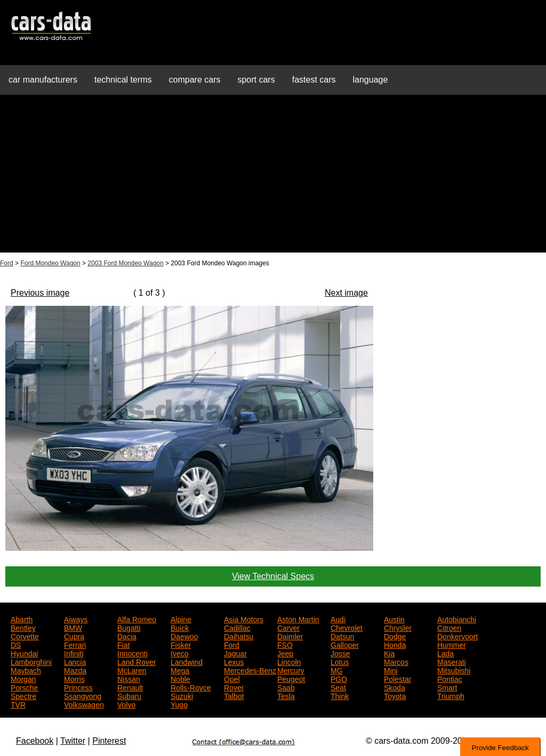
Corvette (25, 636)
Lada (445, 653)
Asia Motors (244, 619)
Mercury (291, 670)
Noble (180, 678)
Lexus (234, 661)
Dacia (127, 636)
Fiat (123, 644)
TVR (18, 704)
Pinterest (109, 741)
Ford (7, 263)
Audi (338, 619)
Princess (78, 687)
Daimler (290, 636)
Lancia (75, 661)
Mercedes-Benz (250, 670)
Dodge (395, 636)
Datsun (342, 636)
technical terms (123, 80)
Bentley (23, 627)
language (371, 80)
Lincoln (289, 661)
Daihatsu (239, 636)
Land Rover (136, 661)
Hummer (452, 644)
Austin (394, 619)
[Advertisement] (273, 178)
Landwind (187, 661)
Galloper (345, 644)
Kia (389, 653)
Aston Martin (298, 619)
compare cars (195, 80)
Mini (391, 670)
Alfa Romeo (137, 619)
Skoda (395, 687)
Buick (180, 627)
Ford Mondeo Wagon (50, 263)
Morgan (23, 678)
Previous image (40, 293)
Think (340, 695)
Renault (130, 687)
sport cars (256, 80)
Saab (286, 687)
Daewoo (184, 636)
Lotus (340, 661)
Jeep (285, 653)
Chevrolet (347, 627)
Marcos (396, 661)
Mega (180, 670)
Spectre (23, 695)
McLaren (132, 670)
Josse (340, 653)
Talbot (234, 695)
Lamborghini (31, 661)
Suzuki (182, 695)
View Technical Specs (273, 576)
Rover (234, 687)
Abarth (22, 619)
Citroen (449, 627)
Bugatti (129, 627)
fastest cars (314, 80)
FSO (285, 644)
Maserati (452, 661)
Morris (74, 678)
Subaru (129, 695)
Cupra (74, 636)
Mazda (75, 670)
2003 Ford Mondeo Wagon (125, 263)
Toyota (395, 695)
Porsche (24, 687)
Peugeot (291, 678)
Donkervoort (457, 636)
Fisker (181, 644)
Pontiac (450, 678)
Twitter (73, 741)
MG (337, 670)
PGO (339, 678)
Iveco (179, 653)
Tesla (286, 695)
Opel (232, 678)
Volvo (126, 704)
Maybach (26, 670)
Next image (346, 293)
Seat (338, 687)
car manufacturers (43, 80)
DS (16, 644)
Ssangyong (83, 695)
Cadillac (237, 627)
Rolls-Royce (191, 687)
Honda (395, 644)
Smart (447, 687)
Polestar (398, 678)
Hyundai (24, 653)
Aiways (76, 619)
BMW (73, 627)
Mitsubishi (454, 670)
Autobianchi (457, 619)
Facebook (35, 741)
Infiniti (74, 653)
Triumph (451, 695)
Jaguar (235, 653)
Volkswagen (84, 704)
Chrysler (398, 627)
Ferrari (75, 644)
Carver (288, 627)
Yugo (179, 704)
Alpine (181, 619)
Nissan (129, 678)
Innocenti (133, 653)
